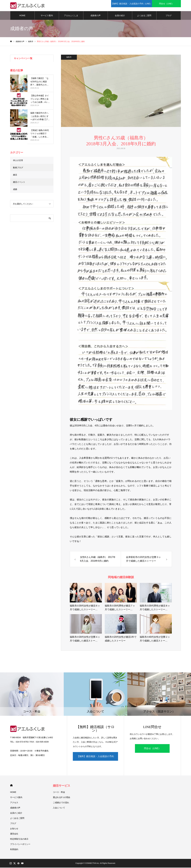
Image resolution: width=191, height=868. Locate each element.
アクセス (14, 803)
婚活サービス (62, 786)
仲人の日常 (18, 161)
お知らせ (14, 829)
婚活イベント (19, 182)
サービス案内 (47, 16)
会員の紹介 (120, 16)
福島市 (69, 58)
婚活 (15, 175)
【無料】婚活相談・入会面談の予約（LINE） (95, 758)
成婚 (15, 190)
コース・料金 (59, 793)
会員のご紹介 (16, 813)
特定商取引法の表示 (19, 839)
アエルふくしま (71, 16)
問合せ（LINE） (152, 749)
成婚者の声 (95, 16)
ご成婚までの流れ (61, 803)
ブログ (169, 16)
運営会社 (14, 834)
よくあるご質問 (144, 16)
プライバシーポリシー (20, 845)
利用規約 (14, 850)
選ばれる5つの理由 (62, 798)
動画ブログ (18, 168)
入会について (59, 808)
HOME (22, 16)
